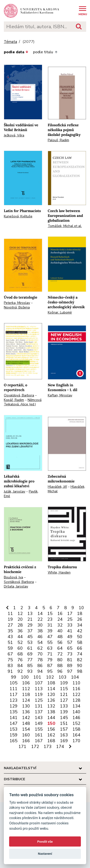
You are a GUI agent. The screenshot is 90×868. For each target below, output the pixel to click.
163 (64, 735)
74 (80, 654)
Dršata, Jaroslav (16, 586)
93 (30, 671)
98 (80, 671)
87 (50, 666)
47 (50, 637)
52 (20, 642)
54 (40, 642)
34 (80, 625)
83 (10, 666)
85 (30, 666)
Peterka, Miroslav (17, 303)
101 (37, 677)
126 (51, 700)
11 (10, 614)
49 (70, 637)
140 (76, 712)
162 (51, 735)
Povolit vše (45, 842)
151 (64, 723)
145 (64, 718)
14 (40, 614)
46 (40, 637)
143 (39, 718)
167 (39, 741)
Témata (10, 42)
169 (64, 741)
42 (80, 631)
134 (76, 706)
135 (14, 712)
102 (50, 677)
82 (80, 660)
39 (50, 631)
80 (60, 660)
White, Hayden (59, 572)
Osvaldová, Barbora (19, 395)
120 (51, 694)
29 (30, 625)
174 (60, 747)
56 (60, 642)
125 (39, 700)
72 (60, 654)
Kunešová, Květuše (18, 216)
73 (70, 654)
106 (26, 683)
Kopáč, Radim (14, 400)
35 (10, 631)
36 (20, 631)
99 (14, 677)
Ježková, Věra (14, 135)
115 (64, 689)
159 (14, 735)
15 (50, 614)
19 (10, 619)
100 (25, 677)
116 (76, 689)
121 (64, 694)
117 (14, 694)
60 (20, 648)
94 (40, 671)
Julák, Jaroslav (15, 491)
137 (39, 712)
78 (40, 660)
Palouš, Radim (58, 140)
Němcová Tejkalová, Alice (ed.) (23, 402)
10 (81, 608)
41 (70, 631)
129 (14, 706)
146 (76, 718)
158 (76, 729)
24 (60, 619)
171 (22, 747)
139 (64, 712)
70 (40, 654)
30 (40, 625)
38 (40, 631)
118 (26, 694)
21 (30, 619)
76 (20, 660)
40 (60, 631)
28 (20, 625)
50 (80, 637)
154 (26, 729)
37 (30, 631)
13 (30, 614)
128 (76, 700)
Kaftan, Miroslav (60, 395)
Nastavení (45, 854)
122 (76, 694)
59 (10, 648)
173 (48, 747)
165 (14, 741)
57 (70, 642)
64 (60, 648)
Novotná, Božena (17, 307)
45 (30, 637)
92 (20, 671)
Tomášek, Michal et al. (65, 226)
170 (76, 741)
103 (63, 677)
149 (39, 723)
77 (30, 660)
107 (39, 683)
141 (14, 718)
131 (39, 706)
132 (51, 706)
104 (75, 677)
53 (30, 642)
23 (50, 619)
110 (76, 683)
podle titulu (45, 52)
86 (40, 666)
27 (10, 625)
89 (70, 666)
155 (39, 729)
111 (14, 689)
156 (51, 729)
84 (20, 666)
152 (76, 723)
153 (14, 729)
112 (26, 689)
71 (50, 654)
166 (26, 741)
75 (10, 660)
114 (51, 689)
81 (70, 660)
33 (70, 625)
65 (70, 648)
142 (26, 718)
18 (80, 614)
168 (51, 741)
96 (60, 671)
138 (51, 712)
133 (64, 706)
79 (50, 660)
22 (40, 619)
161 (39, 735)
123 (14, 700)
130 (26, 706)
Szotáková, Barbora (19, 582)
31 (50, 625)
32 (60, 625)
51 (10, 642)
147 (14, 723)
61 (30, 648)
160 (26, 735)
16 (60, 614)
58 (80, 642)
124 (26, 700)
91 (10, 671)
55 (50, 642)
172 (35, 747)
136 (26, 712)
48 (60, 637)
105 (14, 683)
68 (20, 654)
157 (64, 729)
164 (76, 735)
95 (50, 671)
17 (70, 614)
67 (10, 654)
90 (80, 666)
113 (39, 689)
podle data (16, 52)
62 (40, 648)
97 (70, 671)
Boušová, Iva (13, 577)
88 (60, 666)
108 (51, 683)
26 (80, 619)
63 (50, 648)
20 (20, 619)
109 (64, 683)
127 (64, 700)
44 (20, 637)
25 (70, 619)
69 (30, 654)
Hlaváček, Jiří (57, 487)
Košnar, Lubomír (60, 312)
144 (51, 718)
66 (80, 648)
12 (20, 614)
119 (39, 694)
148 (26, 723)
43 (10, 637)
